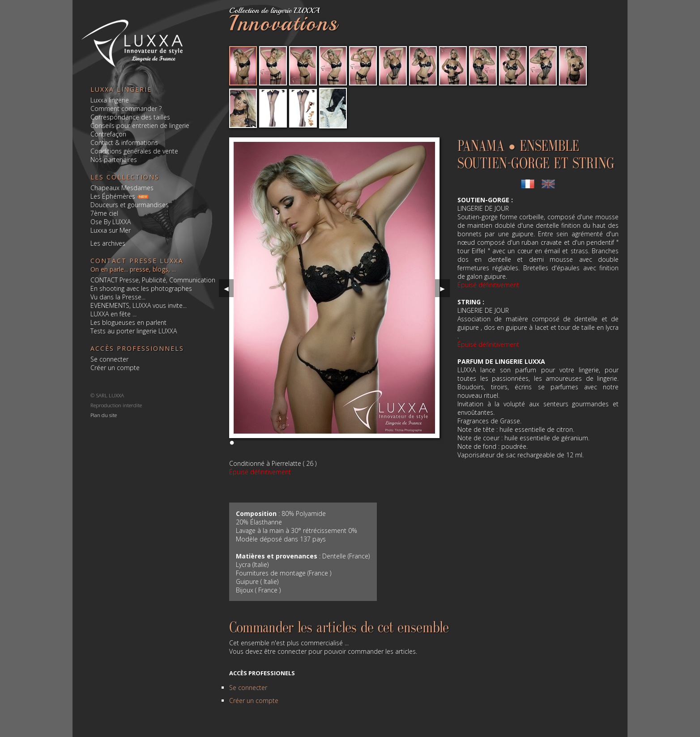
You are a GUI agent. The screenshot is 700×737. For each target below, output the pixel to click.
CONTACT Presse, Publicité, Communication (153, 280)
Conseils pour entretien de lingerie (140, 126)
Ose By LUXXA (111, 222)
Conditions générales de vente (134, 151)
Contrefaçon (108, 134)
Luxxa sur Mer (111, 230)
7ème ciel (104, 213)
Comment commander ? (126, 109)
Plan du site (104, 415)
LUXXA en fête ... (113, 314)
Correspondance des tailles (130, 117)
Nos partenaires (114, 160)
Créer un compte (115, 368)
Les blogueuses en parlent (128, 322)
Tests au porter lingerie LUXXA (134, 331)
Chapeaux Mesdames (122, 188)
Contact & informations (124, 143)
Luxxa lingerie (110, 100)
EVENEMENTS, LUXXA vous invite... (139, 305)
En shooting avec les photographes (141, 288)
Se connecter (109, 359)
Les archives (108, 243)
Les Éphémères (113, 196)
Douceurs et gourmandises (130, 205)
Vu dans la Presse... (118, 297)
